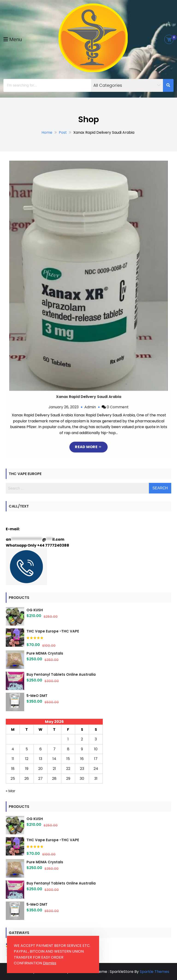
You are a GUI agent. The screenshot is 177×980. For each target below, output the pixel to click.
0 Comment (118, 407)
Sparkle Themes (154, 971)
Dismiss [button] (50, 963)
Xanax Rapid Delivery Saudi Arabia (89, 397)
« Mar (11, 791)
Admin (90, 407)
